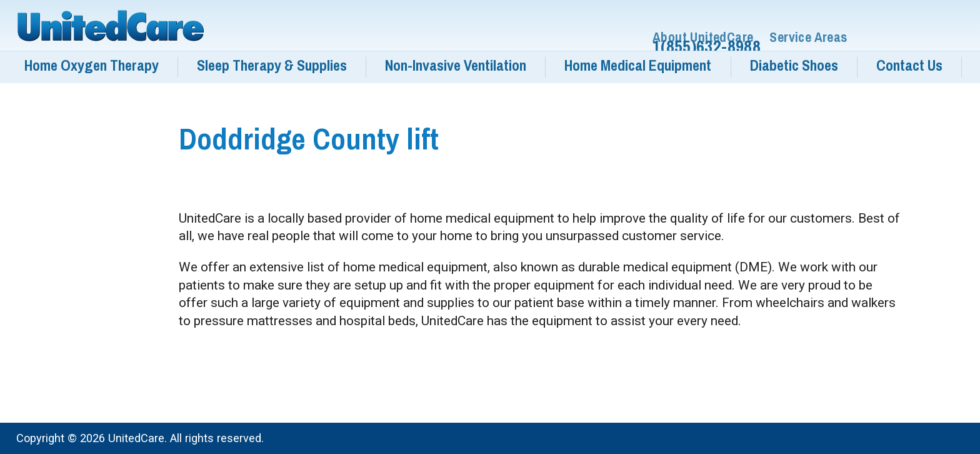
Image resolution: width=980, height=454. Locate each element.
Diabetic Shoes (794, 66)
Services (928, 440)
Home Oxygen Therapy (92, 66)
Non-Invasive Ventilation (456, 66)
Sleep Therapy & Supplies (272, 66)
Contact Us (909, 66)
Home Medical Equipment (638, 66)
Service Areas (808, 38)
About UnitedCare (703, 38)
